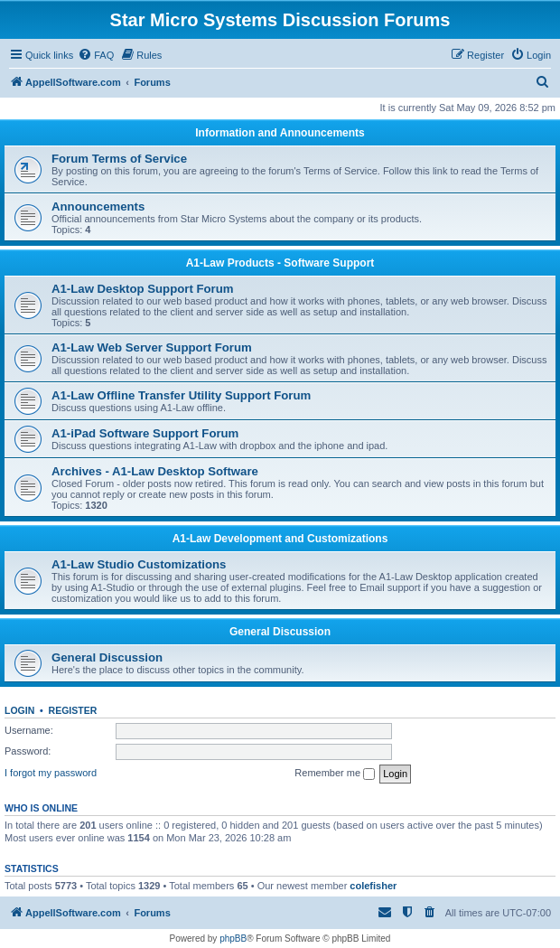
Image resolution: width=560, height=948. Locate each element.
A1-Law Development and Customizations (280, 539)
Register (73, 710)
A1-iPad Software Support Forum (145, 433)
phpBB (233, 939)
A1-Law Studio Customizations (139, 564)
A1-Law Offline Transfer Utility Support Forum (181, 395)
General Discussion (280, 632)
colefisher (373, 886)
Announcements (98, 206)
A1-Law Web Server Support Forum (152, 347)
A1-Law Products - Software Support (280, 263)
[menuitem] (96, 55)
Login (19, 710)
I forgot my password (51, 773)
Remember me (335, 774)
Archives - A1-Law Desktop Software (155, 471)
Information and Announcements (280, 133)
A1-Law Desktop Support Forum (142, 289)
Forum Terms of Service (119, 159)
